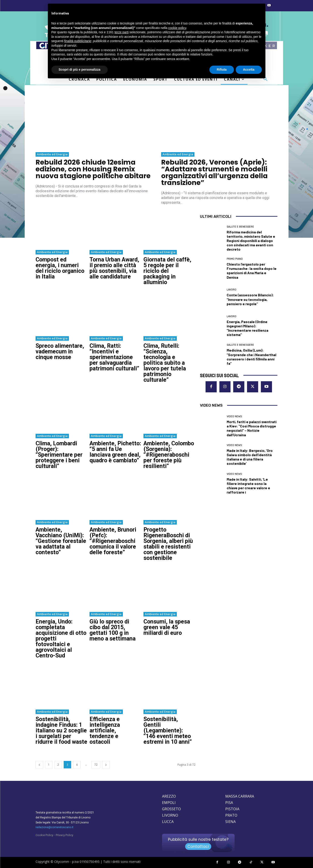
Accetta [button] (249, 70)
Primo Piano (235, 259)
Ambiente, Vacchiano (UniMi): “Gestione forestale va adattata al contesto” (61, 541)
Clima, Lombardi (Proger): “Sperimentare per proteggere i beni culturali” (59, 455)
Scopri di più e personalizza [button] (80, 70)
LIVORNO (170, 815)
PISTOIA (232, 809)
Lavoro (232, 290)
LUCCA (168, 822)
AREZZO (169, 796)
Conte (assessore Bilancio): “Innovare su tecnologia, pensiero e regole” (250, 299)
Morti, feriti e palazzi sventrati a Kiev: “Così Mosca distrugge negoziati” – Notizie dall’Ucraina (252, 428)
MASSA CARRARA (240, 796)
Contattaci (198, 846)
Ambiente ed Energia (52, 154)
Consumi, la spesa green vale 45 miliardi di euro (167, 627)
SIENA (231, 822)
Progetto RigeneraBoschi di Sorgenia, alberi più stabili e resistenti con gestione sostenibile (168, 544)
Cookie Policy (44, 835)
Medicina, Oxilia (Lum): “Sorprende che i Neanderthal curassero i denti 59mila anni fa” (251, 357)
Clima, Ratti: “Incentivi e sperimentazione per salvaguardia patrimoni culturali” (114, 357)
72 (96, 765)
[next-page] (106, 765)
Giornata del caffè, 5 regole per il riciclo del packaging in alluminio (167, 271)
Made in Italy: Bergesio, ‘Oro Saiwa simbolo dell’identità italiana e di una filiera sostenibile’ (250, 457)
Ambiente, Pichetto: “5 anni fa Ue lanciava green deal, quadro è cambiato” (115, 452)
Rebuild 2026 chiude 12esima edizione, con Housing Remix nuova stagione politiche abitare (93, 169)
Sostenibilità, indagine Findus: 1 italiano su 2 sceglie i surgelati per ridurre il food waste (61, 730)
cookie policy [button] (177, 28)
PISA (229, 803)
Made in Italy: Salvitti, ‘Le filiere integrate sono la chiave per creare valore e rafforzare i (248, 486)
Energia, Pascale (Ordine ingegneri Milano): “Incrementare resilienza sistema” (247, 328)
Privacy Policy (64, 835)
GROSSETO (171, 809)
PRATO (231, 815)
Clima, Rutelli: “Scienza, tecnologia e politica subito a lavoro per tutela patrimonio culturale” (165, 363)
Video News (234, 416)
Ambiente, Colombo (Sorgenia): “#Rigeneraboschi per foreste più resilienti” (169, 455)
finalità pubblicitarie (78, 41)
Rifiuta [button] (222, 70)
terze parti (121, 32)
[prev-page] (39, 765)
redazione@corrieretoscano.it (55, 827)
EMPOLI (169, 803)
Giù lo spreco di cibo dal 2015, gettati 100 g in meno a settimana (113, 630)
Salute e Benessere (240, 227)
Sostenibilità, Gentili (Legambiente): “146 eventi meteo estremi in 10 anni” (168, 730)
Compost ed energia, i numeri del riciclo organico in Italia (60, 268)
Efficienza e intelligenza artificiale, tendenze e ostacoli (105, 730)
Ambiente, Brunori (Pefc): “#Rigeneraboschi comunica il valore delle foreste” (113, 541)
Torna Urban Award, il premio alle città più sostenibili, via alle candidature (114, 268)
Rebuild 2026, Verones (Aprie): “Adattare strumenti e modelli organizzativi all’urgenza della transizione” (214, 173)
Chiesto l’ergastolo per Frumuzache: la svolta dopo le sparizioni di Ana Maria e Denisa (252, 271)
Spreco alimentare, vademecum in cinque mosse (60, 351)
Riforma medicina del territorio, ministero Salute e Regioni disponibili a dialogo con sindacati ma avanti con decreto (251, 241)
